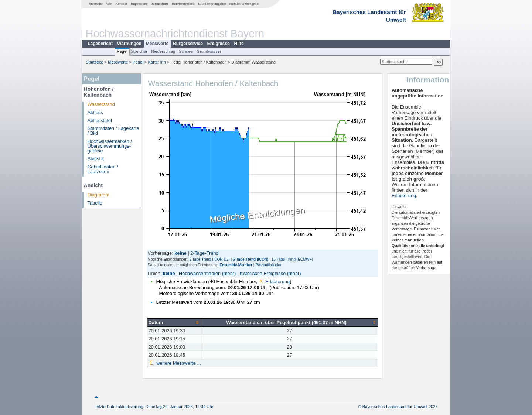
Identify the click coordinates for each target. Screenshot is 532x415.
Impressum (139, 4)
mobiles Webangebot (244, 4)
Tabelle (95, 203)
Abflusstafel (100, 121)
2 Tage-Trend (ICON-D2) (209, 259)
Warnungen (129, 44)
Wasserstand (101, 104)
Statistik (96, 159)
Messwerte (157, 44)
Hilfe (239, 44)
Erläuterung (274, 282)
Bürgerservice (188, 44)
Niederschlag (163, 51)
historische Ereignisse (263, 273)
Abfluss (95, 112)
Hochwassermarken (200, 273)
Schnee (186, 51)
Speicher (139, 51)
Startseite (96, 4)
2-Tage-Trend (204, 253)
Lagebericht (100, 44)
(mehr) (229, 273)
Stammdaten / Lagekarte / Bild (113, 131)
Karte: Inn (157, 62)
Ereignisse (219, 44)
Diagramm (98, 195)
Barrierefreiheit (183, 4)
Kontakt (121, 4)
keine (169, 273)
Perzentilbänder (268, 265)
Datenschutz (159, 4)
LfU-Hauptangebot (212, 4)
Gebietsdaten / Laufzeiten (103, 169)
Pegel (122, 51)
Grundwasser (209, 51)
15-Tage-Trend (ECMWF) (292, 259)
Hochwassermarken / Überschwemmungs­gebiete (110, 146)
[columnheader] (174, 322)
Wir (109, 4)
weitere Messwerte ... (178, 363)
